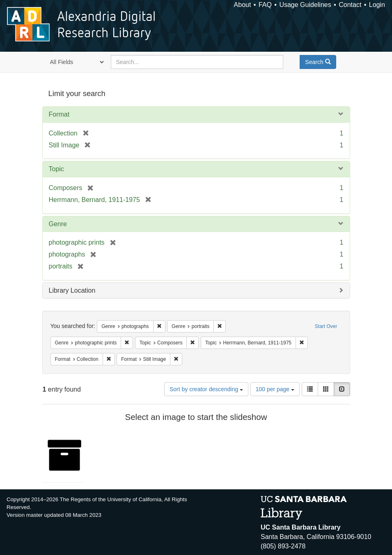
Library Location (72, 290)
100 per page (275, 389)
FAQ (265, 5)
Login (377, 5)
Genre (58, 224)
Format (59, 114)
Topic (56, 169)
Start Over (326, 326)
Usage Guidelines (305, 5)
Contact (350, 5)
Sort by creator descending (206, 389)
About (243, 5)
